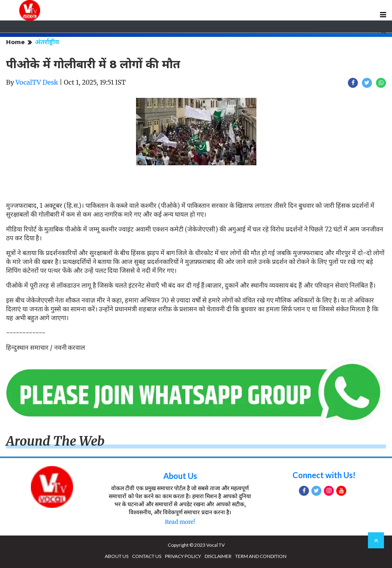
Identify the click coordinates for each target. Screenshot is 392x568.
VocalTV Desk (37, 82)
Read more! (180, 522)
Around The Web (55, 441)
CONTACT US (147, 556)
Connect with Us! (324, 475)
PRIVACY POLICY (183, 556)
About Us (180, 476)
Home (15, 42)
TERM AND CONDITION (261, 556)
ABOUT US (117, 556)
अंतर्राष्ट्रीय (47, 42)
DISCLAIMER (218, 556)
